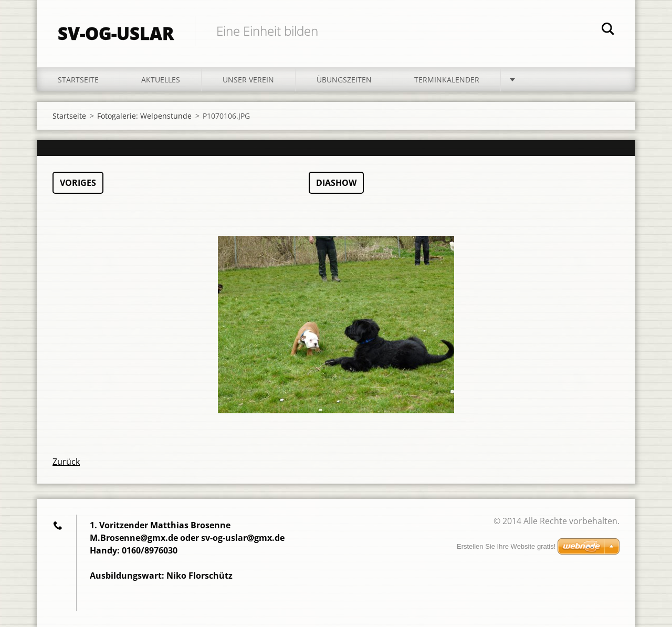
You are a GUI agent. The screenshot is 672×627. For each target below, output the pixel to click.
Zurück (66, 462)
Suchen (608, 30)
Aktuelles (161, 80)
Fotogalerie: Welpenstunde (144, 116)
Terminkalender (447, 80)
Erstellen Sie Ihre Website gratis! (506, 546)
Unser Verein (248, 80)
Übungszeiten (344, 80)
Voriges (78, 183)
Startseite (78, 80)
